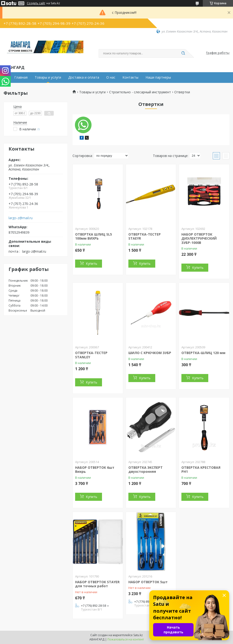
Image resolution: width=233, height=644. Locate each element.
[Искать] (183, 53)
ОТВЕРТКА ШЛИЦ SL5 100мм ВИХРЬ (94, 236)
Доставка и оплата (84, 77)
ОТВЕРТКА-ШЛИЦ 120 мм (203, 353)
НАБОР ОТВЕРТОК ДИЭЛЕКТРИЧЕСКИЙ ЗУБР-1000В (199, 238)
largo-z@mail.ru (21, 218)
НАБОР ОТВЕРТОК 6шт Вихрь (95, 470)
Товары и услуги (48, 77)
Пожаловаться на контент (126, 639)
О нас (111, 77)
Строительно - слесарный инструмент (140, 92)
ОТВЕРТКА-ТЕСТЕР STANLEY (91, 355)
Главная (21, 77)
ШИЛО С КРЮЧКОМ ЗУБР (150, 353)
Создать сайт (36, 3)
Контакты (130, 77)
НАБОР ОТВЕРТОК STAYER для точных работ (97, 584)
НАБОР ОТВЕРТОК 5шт (148, 582)
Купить (92, 263)
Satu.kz (138, 635)
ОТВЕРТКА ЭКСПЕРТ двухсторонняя (146, 470)
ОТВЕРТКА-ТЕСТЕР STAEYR (145, 236)
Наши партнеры (158, 77)
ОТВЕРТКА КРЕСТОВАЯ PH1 (201, 470)
